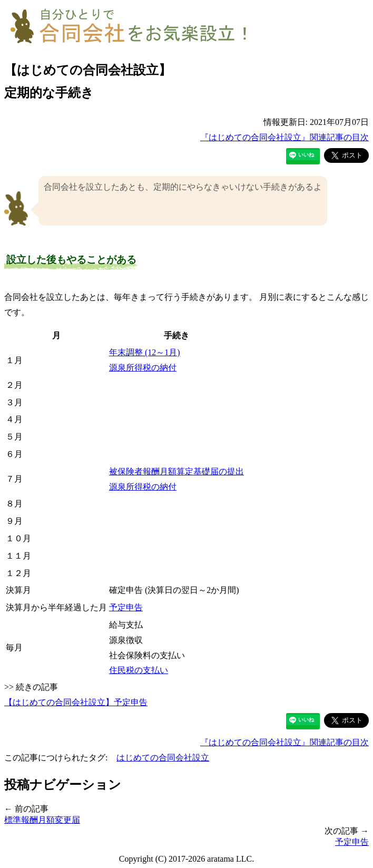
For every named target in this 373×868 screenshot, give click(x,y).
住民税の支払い (139, 670)
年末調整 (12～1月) (145, 352)
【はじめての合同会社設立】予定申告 (76, 702)
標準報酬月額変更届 (42, 820)
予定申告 (126, 607)
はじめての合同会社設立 (163, 758)
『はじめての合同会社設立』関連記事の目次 (284, 137)
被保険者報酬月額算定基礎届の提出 (176, 471)
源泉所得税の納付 (143, 368)
